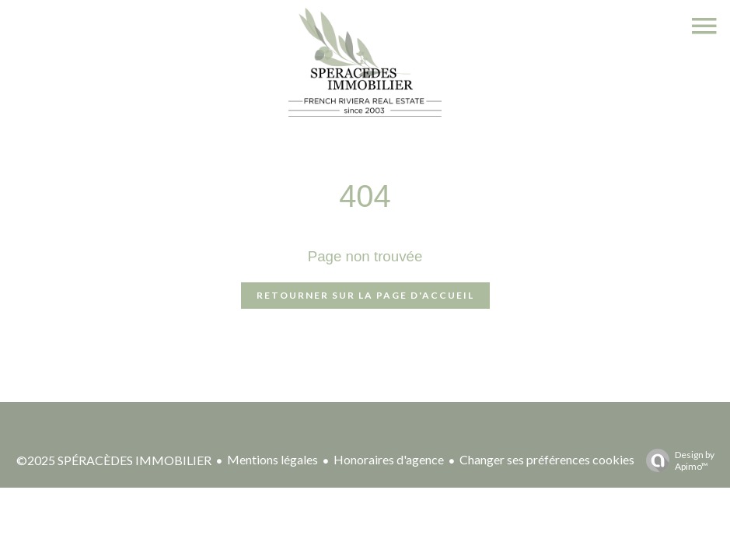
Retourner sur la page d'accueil (365, 295)
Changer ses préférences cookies (547, 459)
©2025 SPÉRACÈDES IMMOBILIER (114, 460)
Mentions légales (272, 459)
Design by (676, 460)
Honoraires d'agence (389, 459)
